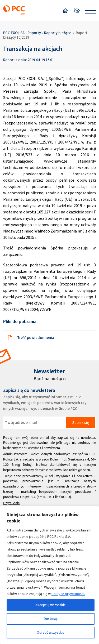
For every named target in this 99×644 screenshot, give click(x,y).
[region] (49, 575)
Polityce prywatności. (68, 594)
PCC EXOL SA (14, 33)
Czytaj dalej (12, 503)
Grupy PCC (28, 497)
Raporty (34, 33)
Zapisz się (81, 423)
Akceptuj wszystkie (51, 605)
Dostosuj (51, 619)
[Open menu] (91, 11)
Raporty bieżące (58, 33)
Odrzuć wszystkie (51, 632)
